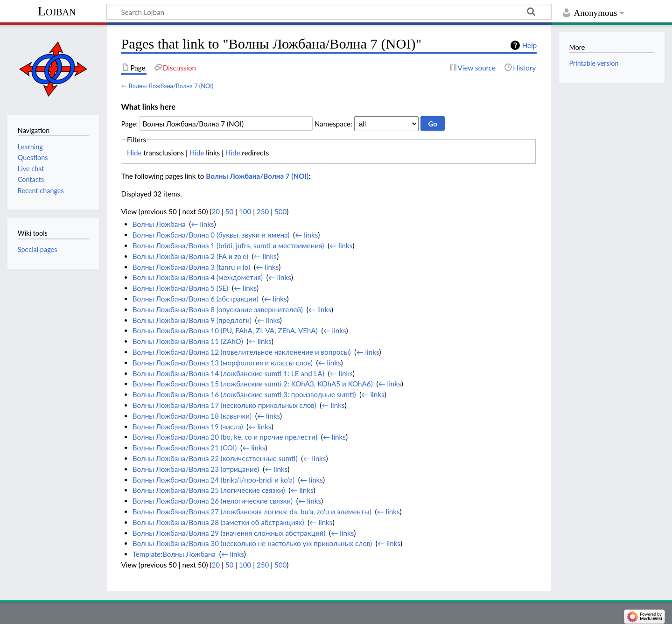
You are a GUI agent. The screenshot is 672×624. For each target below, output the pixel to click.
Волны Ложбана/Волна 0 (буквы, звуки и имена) (211, 235)
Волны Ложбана (159, 224)
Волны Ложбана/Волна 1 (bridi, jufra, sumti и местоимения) (228, 245)
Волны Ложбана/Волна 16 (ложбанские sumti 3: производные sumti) (244, 394)
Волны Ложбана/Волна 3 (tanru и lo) (192, 267)
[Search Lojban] (329, 12)
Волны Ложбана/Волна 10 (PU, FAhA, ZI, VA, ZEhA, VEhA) (225, 330)
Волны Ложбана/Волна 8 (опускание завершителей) (218, 309)
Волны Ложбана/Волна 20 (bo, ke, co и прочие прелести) (225, 437)
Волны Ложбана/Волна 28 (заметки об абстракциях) (218, 522)
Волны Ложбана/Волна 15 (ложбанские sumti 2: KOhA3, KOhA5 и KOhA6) (253, 384)
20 (216, 211)
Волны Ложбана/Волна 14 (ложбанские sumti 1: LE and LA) (228, 373)
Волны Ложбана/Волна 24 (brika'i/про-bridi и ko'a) (213, 480)
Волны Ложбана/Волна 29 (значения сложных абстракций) (229, 533)
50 (230, 211)
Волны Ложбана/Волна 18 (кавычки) (192, 416)
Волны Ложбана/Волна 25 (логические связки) (209, 490)
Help (529, 45)
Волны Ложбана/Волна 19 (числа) (188, 427)
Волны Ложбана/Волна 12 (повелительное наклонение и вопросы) (242, 352)
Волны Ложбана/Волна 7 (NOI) (171, 86)
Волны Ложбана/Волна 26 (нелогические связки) (213, 501)
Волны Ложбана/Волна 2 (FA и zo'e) (190, 256)
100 (245, 211)
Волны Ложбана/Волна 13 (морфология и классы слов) (223, 363)
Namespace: (333, 124)
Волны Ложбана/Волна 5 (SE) (180, 288)
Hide (134, 153)
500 (280, 211)
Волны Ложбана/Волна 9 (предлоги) (192, 320)
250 (263, 211)
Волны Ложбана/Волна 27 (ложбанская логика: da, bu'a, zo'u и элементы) (252, 512)
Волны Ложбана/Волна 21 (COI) (185, 448)
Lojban (57, 11)
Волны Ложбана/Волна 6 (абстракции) (196, 299)
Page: (129, 124)
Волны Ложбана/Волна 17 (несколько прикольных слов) (224, 405)
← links (202, 224)
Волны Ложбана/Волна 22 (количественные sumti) (215, 458)
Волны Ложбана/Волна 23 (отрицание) (196, 469)
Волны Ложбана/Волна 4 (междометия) (198, 277)
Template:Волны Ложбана (174, 554)
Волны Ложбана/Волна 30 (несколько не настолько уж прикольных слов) (252, 543)
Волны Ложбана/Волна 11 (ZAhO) (188, 341)
